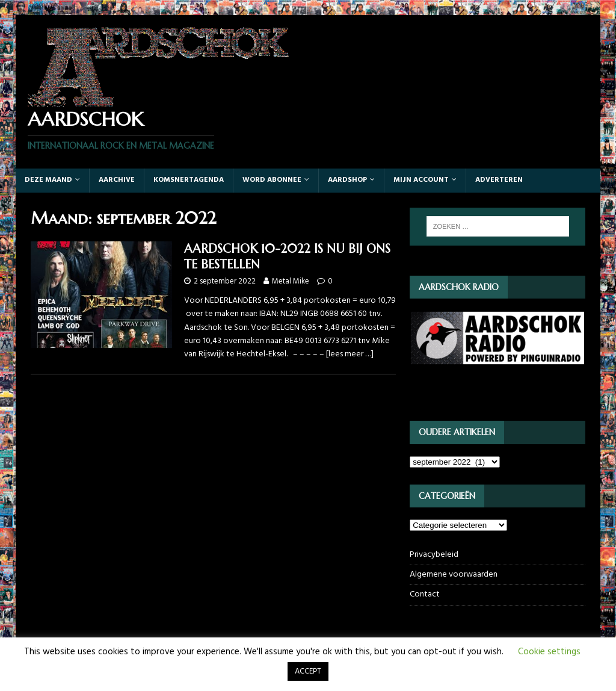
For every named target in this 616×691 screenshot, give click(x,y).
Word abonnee (272, 180)
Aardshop (347, 180)
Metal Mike (291, 281)
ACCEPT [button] (308, 671)
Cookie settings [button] (549, 652)
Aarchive (117, 180)
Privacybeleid (434, 555)
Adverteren (499, 180)
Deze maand (48, 180)
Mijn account (421, 180)
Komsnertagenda (189, 180)
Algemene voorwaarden (454, 575)
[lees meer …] (350, 354)
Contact (425, 594)
